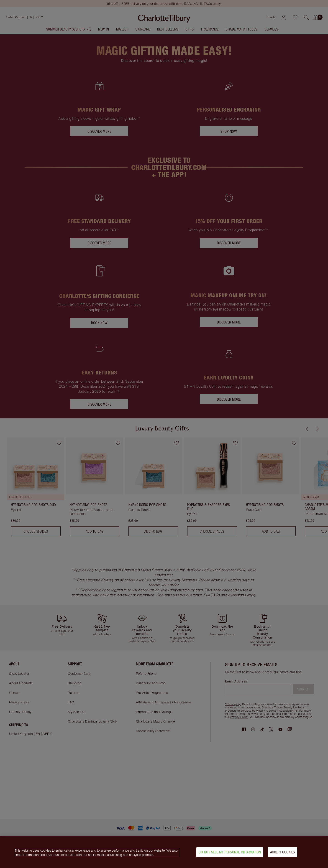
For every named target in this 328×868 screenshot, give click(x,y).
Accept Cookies (283, 852)
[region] (164, 852)
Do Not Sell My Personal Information (230, 852)
